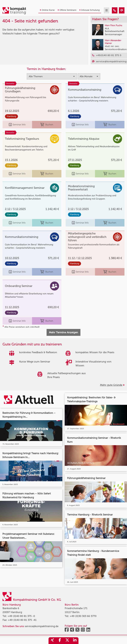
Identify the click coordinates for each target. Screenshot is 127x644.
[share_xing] (52, 641)
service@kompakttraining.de (42, 626)
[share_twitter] (67, 641)
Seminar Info (17, 125)
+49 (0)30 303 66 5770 (83, 616)
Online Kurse (47, 10)
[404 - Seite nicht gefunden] (115, 10)
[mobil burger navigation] (107, 10)
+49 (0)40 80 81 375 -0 (21, 616)
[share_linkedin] (75, 641)
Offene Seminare (67, 10)
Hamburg (11, 116)
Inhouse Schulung (89, 10)
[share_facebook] (60, 641)
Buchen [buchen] (47, 125)
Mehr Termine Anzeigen (63, 332)
